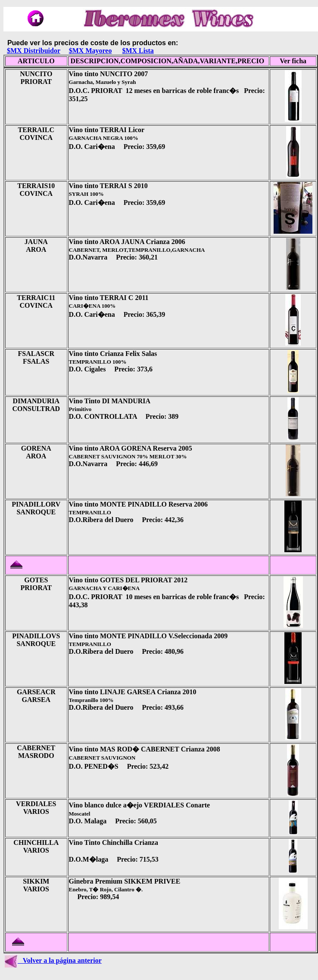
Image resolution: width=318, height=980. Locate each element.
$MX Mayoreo (90, 51)
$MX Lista (138, 51)
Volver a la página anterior (53, 960)
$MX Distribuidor (34, 51)
